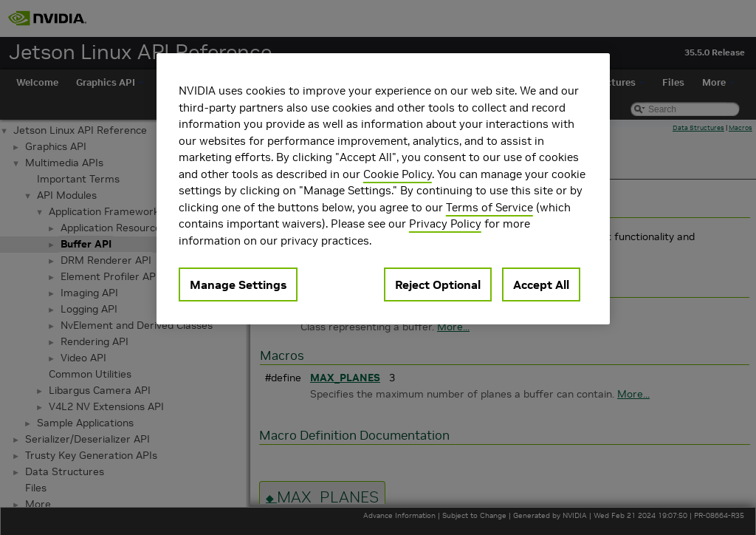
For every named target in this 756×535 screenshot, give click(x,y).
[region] (383, 189)
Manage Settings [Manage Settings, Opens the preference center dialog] (238, 284)
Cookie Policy (398, 174)
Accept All (541, 284)
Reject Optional (438, 284)
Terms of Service (489, 207)
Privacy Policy (445, 224)
